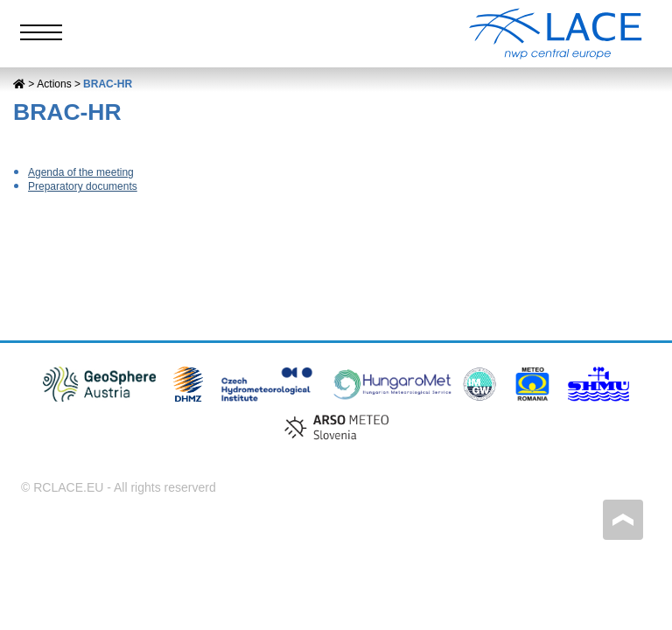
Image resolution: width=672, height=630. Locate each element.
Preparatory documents (83, 186)
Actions (54, 84)
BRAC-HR (108, 84)
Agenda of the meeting (81, 172)
